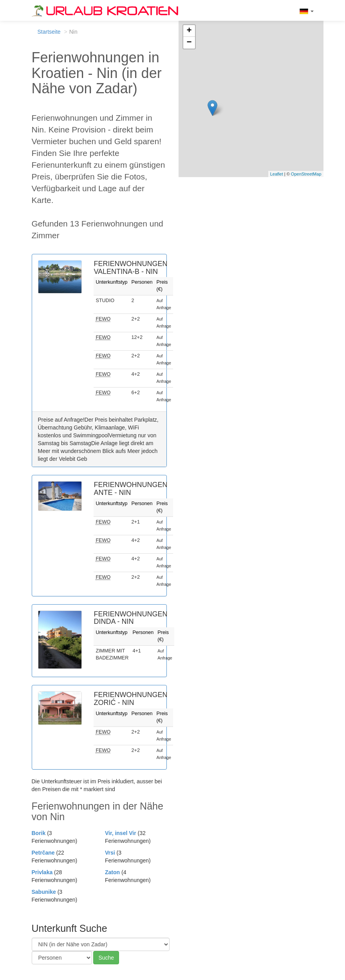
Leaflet (277, 174)
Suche (106, 958)
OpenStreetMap (306, 174)
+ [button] (189, 31)
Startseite (49, 32)
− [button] (189, 43)
